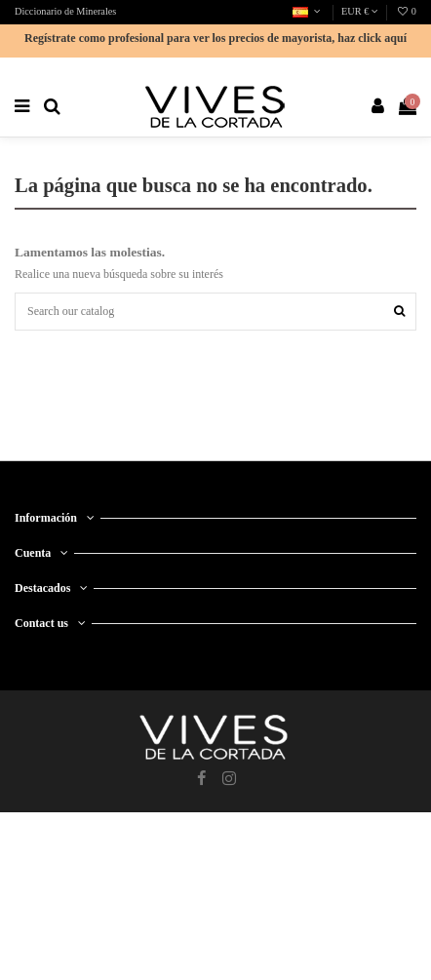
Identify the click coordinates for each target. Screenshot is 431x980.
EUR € (360, 11)
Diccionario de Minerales (65, 11)
